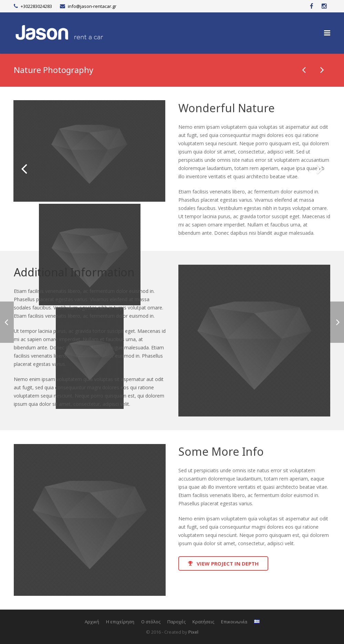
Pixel (193, 632)
